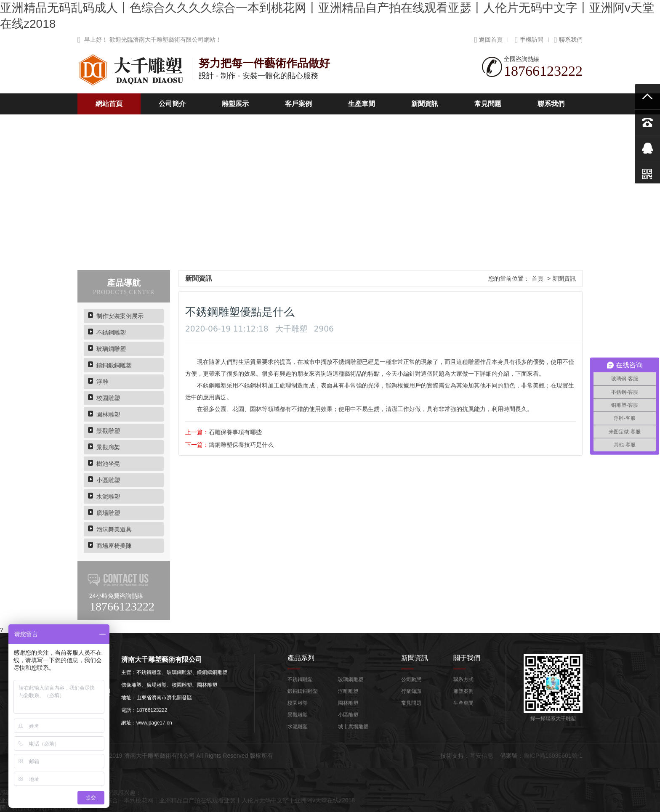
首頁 (538, 279)
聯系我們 (568, 40)
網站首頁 (109, 104)
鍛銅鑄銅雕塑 (303, 691)
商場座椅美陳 (114, 546)
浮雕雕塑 (348, 691)
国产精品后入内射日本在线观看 (41, 808)
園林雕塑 (108, 414)
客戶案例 (298, 104)
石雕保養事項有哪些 (235, 432)
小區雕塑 (108, 480)
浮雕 (102, 382)
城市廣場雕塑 (353, 727)
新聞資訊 (425, 104)
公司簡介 (172, 104)
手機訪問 (529, 40)
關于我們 (467, 658)
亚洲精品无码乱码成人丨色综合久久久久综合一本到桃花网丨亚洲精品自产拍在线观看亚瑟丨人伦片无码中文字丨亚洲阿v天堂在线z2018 (177, 800)
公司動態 (411, 679)
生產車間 (362, 104)
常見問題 (488, 104)
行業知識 (411, 691)
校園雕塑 (108, 398)
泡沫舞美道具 (114, 529)
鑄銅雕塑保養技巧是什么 (241, 445)
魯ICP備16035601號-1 (553, 756)
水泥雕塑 (108, 496)
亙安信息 (482, 756)
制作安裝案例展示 (120, 316)
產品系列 (301, 658)
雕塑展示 (235, 104)
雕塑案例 (463, 691)
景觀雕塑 (108, 431)
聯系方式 (463, 679)
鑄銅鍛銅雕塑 (114, 365)
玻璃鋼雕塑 (111, 349)
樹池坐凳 (108, 464)
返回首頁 (489, 40)
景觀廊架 (108, 447)
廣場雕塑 (108, 513)
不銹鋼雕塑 (111, 332)
